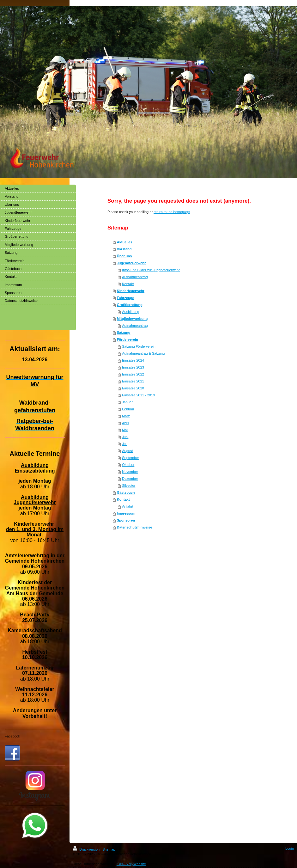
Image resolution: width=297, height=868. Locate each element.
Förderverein (127, 339)
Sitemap (109, 849)
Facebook (12, 736)
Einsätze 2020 (133, 388)
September (130, 458)
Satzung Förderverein (139, 346)
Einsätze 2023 (133, 367)
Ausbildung (130, 312)
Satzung (124, 333)
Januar (127, 402)
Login (290, 848)
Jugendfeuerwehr (131, 263)
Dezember (130, 479)
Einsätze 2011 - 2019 (138, 395)
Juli (125, 444)
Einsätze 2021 (133, 381)
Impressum (126, 513)
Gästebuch (126, 492)
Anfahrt (127, 506)
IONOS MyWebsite (131, 864)
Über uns (124, 256)
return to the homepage (172, 212)
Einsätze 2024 (133, 360)
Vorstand (124, 249)
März (126, 416)
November (130, 472)
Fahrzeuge (126, 298)
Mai (125, 430)
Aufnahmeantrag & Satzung (143, 353)
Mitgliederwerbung (132, 319)
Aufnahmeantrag (135, 277)
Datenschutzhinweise (135, 527)
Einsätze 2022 (133, 374)
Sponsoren (126, 520)
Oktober (128, 465)
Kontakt (128, 284)
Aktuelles (125, 242)
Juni (125, 437)
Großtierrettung (130, 305)
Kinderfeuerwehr (131, 291)
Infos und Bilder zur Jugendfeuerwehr (151, 270)
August (127, 451)
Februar (128, 409)
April (125, 423)
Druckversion (87, 849)
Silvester (129, 486)
